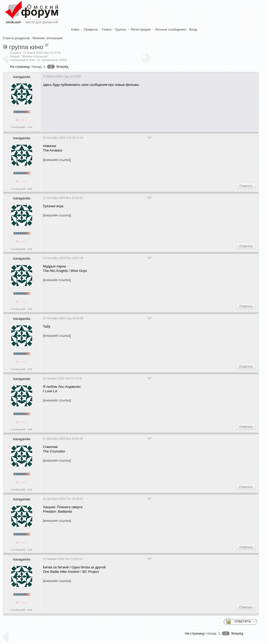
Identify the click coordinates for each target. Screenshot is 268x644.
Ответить (246, 186)
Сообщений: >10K (22, 127)
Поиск (107, 29)
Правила (91, 29)
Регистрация (141, 29)
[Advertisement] (138, 107)
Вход (193, 29)
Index (75, 29)
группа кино (26, 47)
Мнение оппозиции (47, 38)
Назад (37, 67)
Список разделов (16, 38)
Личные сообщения (170, 29)
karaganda (22, 77)
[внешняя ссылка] (57, 160)
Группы (121, 29)
